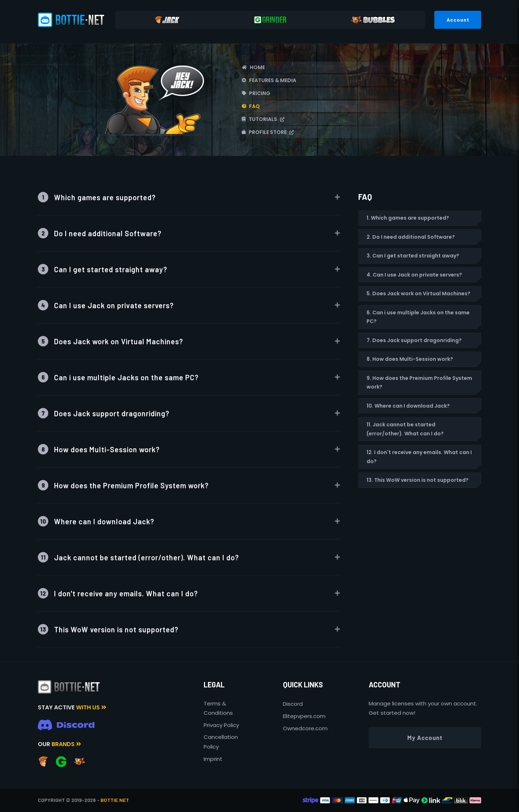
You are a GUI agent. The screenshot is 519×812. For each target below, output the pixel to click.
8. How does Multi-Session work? (410, 359)
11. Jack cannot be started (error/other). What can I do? (405, 429)
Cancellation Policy (221, 742)
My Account (425, 737)
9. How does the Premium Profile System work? (419, 383)
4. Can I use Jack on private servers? (414, 275)
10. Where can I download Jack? (408, 406)
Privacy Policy (221, 725)
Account (458, 20)
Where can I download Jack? (96, 521)
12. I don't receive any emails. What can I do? (419, 457)
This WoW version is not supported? (108, 629)
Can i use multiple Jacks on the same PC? (118, 377)
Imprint (213, 759)
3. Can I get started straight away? (413, 256)
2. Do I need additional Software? (411, 237)
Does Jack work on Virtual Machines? (110, 341)
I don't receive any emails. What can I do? (118, 593)
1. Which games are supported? (408, 218)
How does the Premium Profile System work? (123, 485)
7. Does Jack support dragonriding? (414, 340)
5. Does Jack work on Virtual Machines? (418, 293)
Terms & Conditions (218, 708)
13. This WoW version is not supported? (418, 480)
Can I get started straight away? (103, 269)
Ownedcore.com (305, 728)
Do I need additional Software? (100, 233)
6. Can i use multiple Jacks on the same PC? (418, 317)
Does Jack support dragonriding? (104, 413)
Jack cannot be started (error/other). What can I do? (138, 557)
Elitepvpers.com (304, 716)
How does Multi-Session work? (99, 449)
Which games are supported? (97, 197)
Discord (293, 704)
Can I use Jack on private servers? (106, 305)
